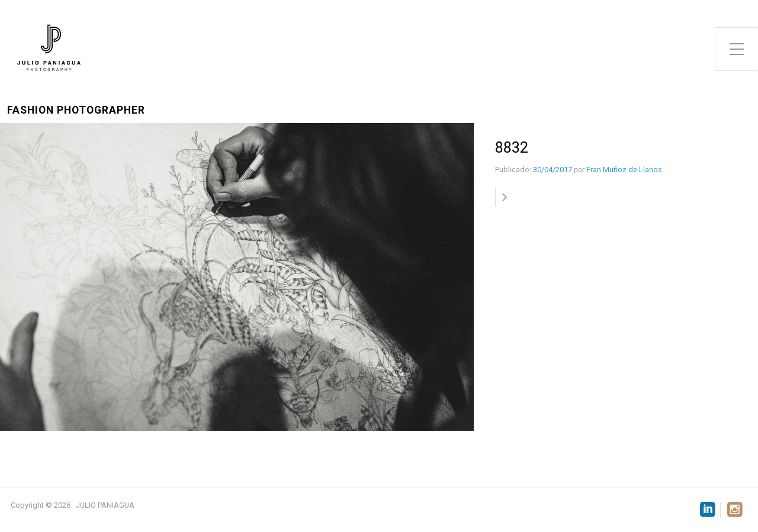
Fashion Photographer (76, 110)
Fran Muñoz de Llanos (624, 170)
